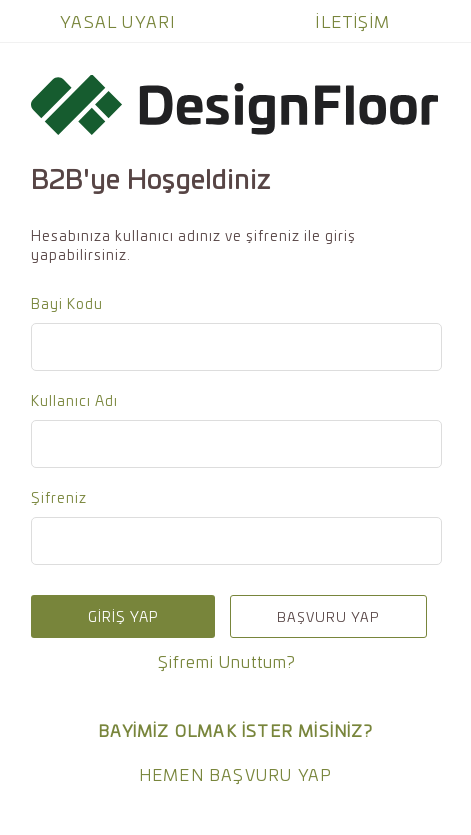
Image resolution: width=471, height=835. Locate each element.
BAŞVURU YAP (328, 616)
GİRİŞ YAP (123, 616)
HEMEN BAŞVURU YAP (235, 774)
